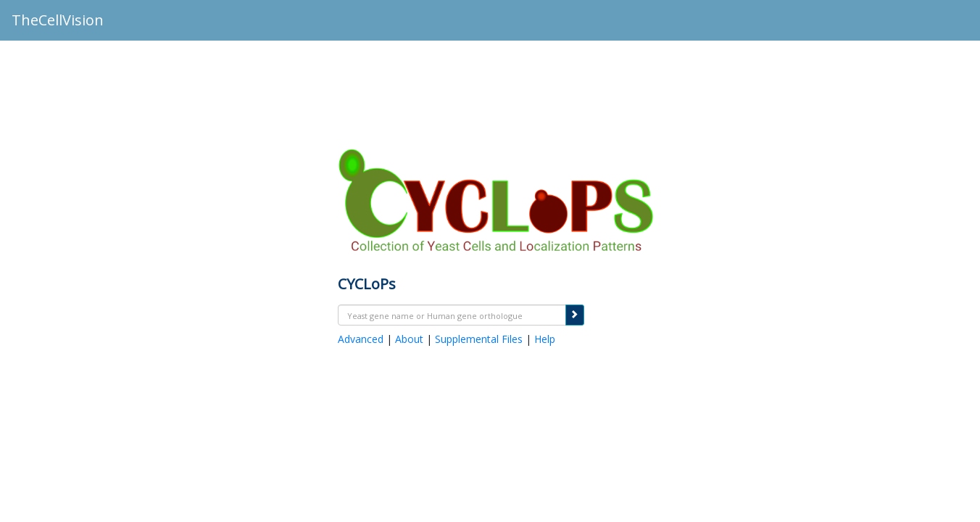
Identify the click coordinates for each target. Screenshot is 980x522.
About (409, 339)
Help (545, 339)
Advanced (361, 339)
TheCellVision (58, 20)
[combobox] (452, 315)
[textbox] (452, 316)
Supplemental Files (479, 339)
